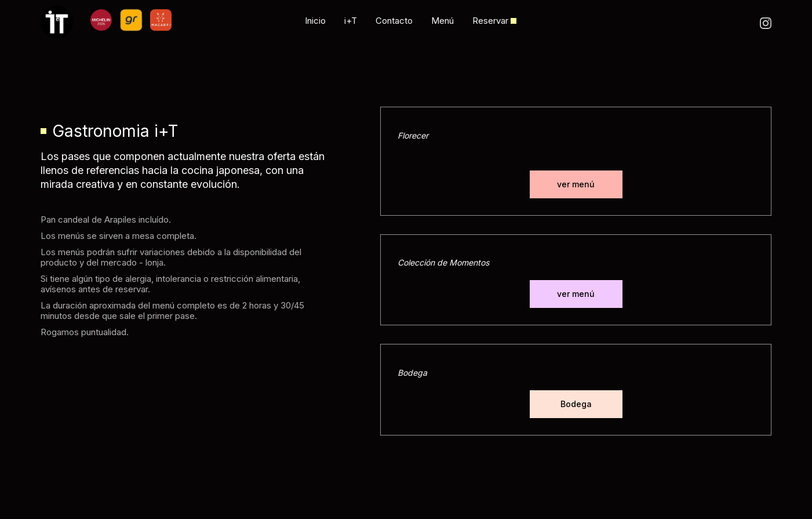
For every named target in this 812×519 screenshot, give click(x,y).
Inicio (315, 21)
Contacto (394, 21)
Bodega (576, 404)
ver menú (576, 184)
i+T (351, 21)
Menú (443, 21)
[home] (65, 22)
